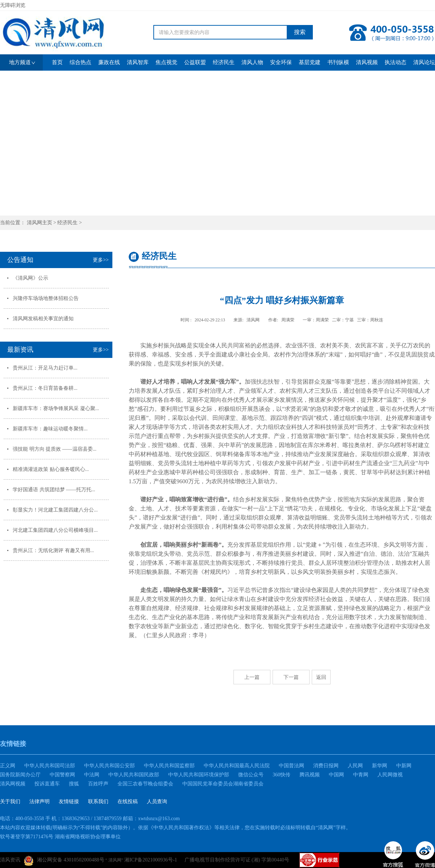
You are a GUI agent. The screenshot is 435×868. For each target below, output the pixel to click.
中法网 (92, 775)
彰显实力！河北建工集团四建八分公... (55, 510)
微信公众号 (251, 775)
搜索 (300, 32)
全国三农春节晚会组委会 (145, 784)
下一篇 (291, 677)
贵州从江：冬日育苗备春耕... (45, 388)
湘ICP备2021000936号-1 (151, 860)
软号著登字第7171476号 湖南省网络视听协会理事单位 (60, 837)
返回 (321, 677)
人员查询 (157, 802)
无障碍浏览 (13, 5)
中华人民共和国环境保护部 (199, 775)
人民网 (355, 766)
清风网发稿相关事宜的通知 (43, 319)
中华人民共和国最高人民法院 (237, 766)
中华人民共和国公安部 (109, 766)
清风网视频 (13, 784)
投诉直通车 (47, 784)
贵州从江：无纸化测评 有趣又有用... (53, 550)
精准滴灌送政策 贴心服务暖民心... (51, 469)
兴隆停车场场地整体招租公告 (46, 298)
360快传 (281, 775)
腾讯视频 (310, 775)
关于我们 (10, 802)
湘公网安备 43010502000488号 (64, 861)
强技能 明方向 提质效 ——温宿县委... (55, 449)
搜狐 (74, 784)
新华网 (380, 766)
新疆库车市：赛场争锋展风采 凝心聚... (56, 408)
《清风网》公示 (30, 278)
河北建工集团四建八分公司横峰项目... (55, 530)
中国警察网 (62, 775)
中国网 (336, 775)
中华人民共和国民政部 (134, 775)
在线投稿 (128, 802)
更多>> (101, 260)
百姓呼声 (98, 784)
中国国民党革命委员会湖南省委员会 (223, 784)
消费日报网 (326, 766)
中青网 (361, 775)
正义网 (8, 766)
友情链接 (69, 802)
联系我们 (98, 802)
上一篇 (252, 677)
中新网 (404, 766)
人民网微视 (390, 775)
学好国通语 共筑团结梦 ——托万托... (54, 490)
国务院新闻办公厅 (20, 775)
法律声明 (40, 802)
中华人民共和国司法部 (50, 766)
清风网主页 (40, 223)
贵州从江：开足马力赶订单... (45, 368)
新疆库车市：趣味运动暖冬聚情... (50, 429)
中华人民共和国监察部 (169, 766)
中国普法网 (291, 766)
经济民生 (67, 223)
